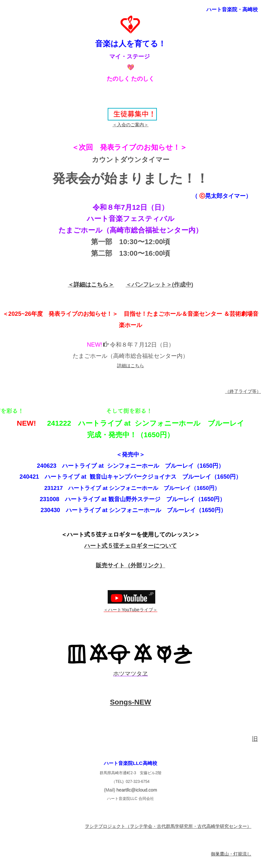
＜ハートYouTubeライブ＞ (130, 610)
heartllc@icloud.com (137, 790)
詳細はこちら (130, 366)
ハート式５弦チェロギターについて (130, 546)
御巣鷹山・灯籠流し (231, 854)
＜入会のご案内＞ (130, 125)
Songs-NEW (130, 702)
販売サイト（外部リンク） (130, 565)
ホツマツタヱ (130, 674)
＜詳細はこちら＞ (91, 285)
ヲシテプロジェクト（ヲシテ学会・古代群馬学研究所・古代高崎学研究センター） (168, 826)
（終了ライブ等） (243, 391)
